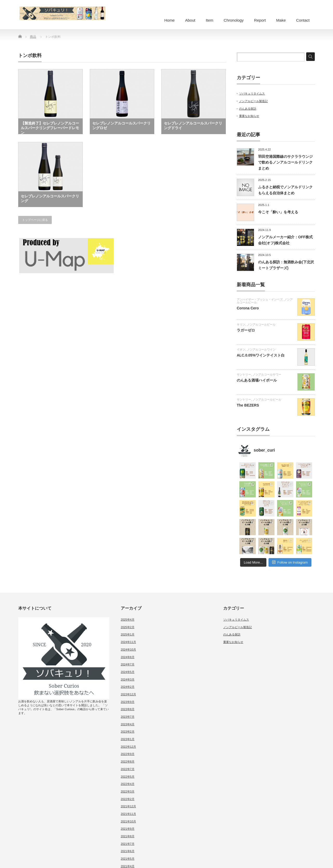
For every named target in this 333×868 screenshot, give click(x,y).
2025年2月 (128, 627)
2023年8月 (128, 709)
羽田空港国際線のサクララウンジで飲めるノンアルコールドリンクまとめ (285, 162)
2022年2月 (128, 799)
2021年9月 (128, 829)
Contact (303, 20)
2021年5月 (128, 859)
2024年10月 (128, 650)
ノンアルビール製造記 (253, 101)
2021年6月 (128, 851)
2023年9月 (128, 702)
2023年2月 (128, 732)
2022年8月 (128, 761)
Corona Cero (248, 308)
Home (169, 20)
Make (281, 20)
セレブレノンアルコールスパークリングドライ (193, 126)
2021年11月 (128, 814)
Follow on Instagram (290, 562)
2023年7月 (128, 717)
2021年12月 (128, 806)
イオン (241, 349)
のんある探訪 (248, 109)
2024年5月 (128, 672)
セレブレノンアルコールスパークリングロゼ (121, 126)
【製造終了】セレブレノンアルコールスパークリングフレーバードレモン (50, 128)
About (190, 20)
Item (210, 20)
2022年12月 (128, 747)
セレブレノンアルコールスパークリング (50, 198)
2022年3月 (128, 791)
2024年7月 (128, 664)
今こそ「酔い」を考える (278, 212)
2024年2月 (128, 687)
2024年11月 (128, 642)
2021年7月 (128, 844)
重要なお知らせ (249, 116)
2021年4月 (128, 866)
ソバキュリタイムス (252, 93)
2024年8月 (128, 657)
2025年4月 (128, 620)
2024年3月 (128, 679)
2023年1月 (128, 739)
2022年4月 (128, 784)
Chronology (234, 20)
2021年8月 (128, 836)
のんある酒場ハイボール (257, 380)
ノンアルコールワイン (261, 349)
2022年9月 (128, 754)
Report (260, 20)
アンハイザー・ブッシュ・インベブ (260, 299)
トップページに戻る (35, 220)
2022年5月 (128, 777)
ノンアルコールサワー (267, 374)
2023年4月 (128, 724)
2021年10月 (128, 821)
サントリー (244, 374)
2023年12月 (128, 694)
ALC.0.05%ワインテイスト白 (261, 355)
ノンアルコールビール (261, 324)
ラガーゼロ (246, 330)
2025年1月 (128, 634)
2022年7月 (128, 769)
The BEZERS (248, 405)
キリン (241, 324)
